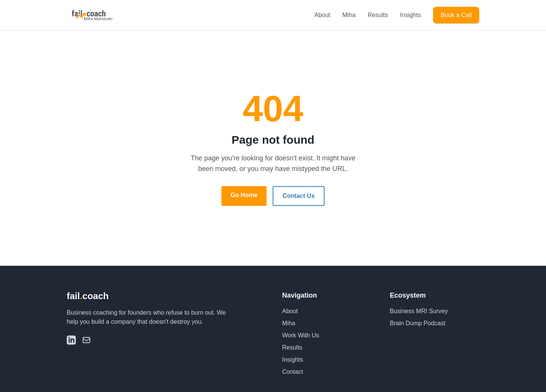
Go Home (244, 195)
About (322, 15)
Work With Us (300, 335)
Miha (349, 15)
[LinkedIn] (71, 340)
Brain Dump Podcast (418, 323)
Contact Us (298, 196)
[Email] (86, 340)
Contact (293, 372)
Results (378, 15)
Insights (410, 15)
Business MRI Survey (419, 311)
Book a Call (456, 15)
